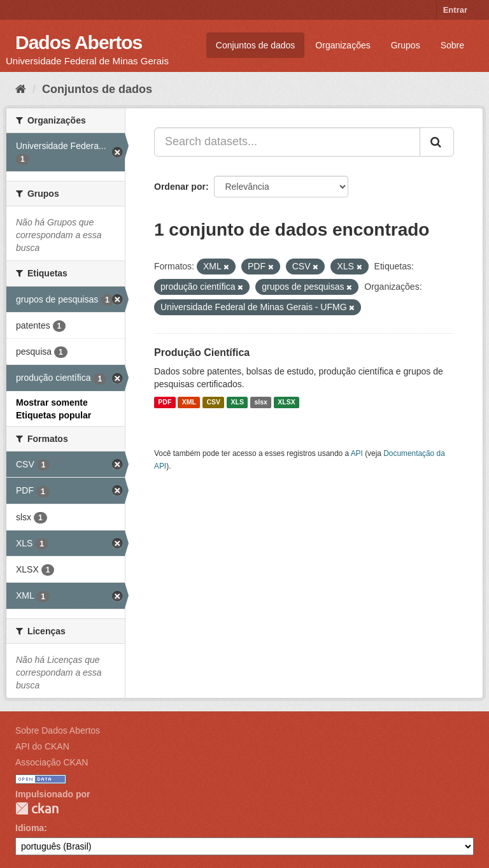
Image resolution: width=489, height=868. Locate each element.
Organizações (343, 45)
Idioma (30, 828)
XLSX (286, 402)
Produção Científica (202, 352)
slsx (260, 402)
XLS (237, 402)
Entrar (455, 10)
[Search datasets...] (287, 142)
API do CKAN (42, 746)
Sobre (452, 45)
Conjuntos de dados (256, 45)
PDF (165, 402)
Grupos (406, 45)
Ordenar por (180, 187)
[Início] (21, 89)
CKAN (37, 808)
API (357, 453)
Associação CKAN (52, 762)
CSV (213, 402)
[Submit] (437, 142)
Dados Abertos (79, 42)
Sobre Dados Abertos (58, 730)
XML (189, 402)
